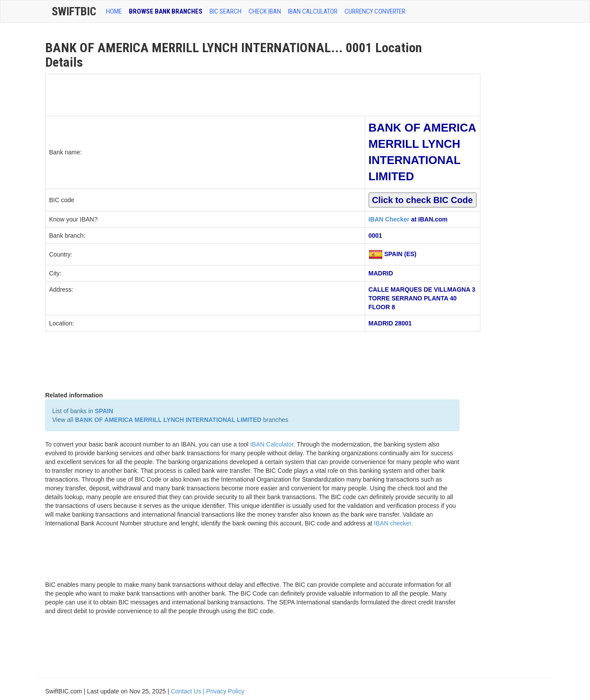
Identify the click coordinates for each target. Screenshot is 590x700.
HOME (114, 11)
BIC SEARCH (226, 11)
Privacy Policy (225, 691)
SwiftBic (74, 11)
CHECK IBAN (265, 11)
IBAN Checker (389, 219)
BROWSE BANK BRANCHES (166, 11)
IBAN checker (393, 523)
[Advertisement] (205, 94)
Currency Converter (375, 11)
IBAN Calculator (313, 11)
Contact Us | (189, 691)
